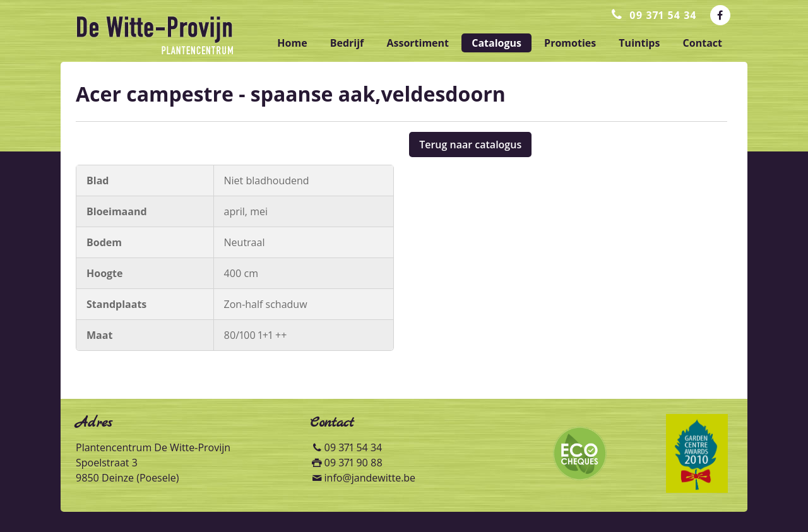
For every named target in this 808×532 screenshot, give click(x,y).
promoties (570, 43)
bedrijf (347, 43)
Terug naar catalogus (470, 145)
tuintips (639, 43)
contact (703, 43)
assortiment (418, 43)
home (292, 43)
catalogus (496, 43)
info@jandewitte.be (370, 478)
